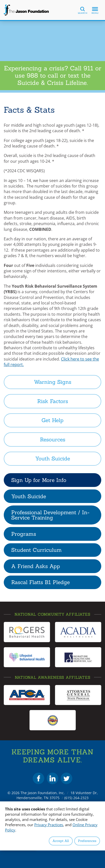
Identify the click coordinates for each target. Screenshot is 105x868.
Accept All (61, 841)
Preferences (87, 841)
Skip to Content (0, 0)
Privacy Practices (49, 825)
